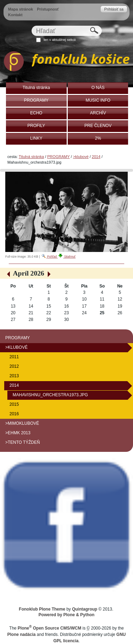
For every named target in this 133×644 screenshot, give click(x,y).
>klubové (81, 157)
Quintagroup (85, 609)
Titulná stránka (31, 157)
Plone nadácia (22, 634)
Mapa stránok (21, 9)
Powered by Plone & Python (66, 615)
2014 (96, 157)
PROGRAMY (59, 157)
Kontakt (15, 15)
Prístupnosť (48, 9)
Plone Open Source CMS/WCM (49, 628)
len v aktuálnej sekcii (59, 40)
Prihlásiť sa (114, 9)
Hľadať (31, 26)
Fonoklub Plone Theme (42, 609)
